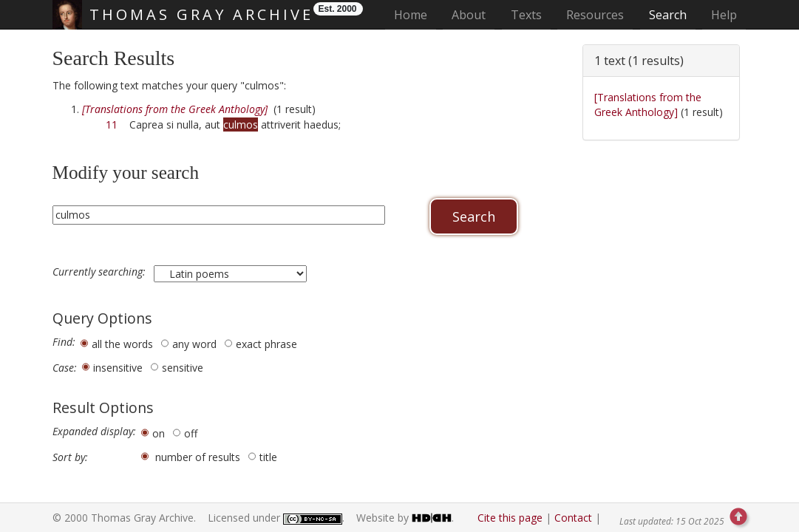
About (469, 15)
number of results (198, 457)
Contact (573, 518)
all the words (122, 344)
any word (194, 344)
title (268, 457)
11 (112, 125)
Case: (65, 368)
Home (415, 14)
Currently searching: (101, 272)
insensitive (118, 368)
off (191, 433)
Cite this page (510, 518)
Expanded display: (94, 432)
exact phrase (266, 344)
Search (668, 15)
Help (724, 15)
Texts (526, 15)
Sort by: (70, 457)
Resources (595, 15)
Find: (64, 342)
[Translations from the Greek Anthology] (648, 105)
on (159, 433)
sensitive (183, 368)
